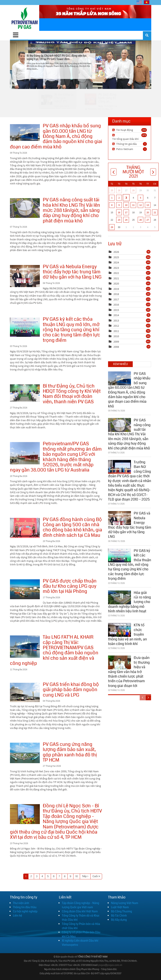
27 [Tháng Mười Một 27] (148, 220)
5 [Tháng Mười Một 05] (141, 198)
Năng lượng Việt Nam (125, 903)
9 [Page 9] (70, 876)
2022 (116, 273)
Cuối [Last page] (95, 876)
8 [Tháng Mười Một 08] (112, 205)
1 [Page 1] (26, 876)
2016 (116, 305)
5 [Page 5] (48, 876)
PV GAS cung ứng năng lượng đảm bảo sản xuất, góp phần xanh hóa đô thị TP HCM (25, 753)
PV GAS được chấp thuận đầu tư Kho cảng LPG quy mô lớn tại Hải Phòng (25, 589)
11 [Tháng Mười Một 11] (133, 205)
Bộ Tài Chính (119, 916)
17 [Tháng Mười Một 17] (126, 212)
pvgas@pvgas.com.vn (110, 965)
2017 (116, 299)
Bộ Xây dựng (119, 920)
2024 (116, 262)
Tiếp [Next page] (84, 876)
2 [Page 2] (31, 876)
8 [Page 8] (65, 876)
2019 (116, 289)
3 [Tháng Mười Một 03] (126, 198)
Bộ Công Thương (121, 911)
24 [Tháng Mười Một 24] (126, 220)
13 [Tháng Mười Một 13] (148, 205)
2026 (116, 252)
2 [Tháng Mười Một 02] (119, 198)
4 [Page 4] (42, 876)
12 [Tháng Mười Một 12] (141, 205)
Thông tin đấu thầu (25, 907)
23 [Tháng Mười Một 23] (119, 220)
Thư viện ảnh (21, 903)
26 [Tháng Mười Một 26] (141, 220)
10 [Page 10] (77, 876)
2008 (116, 347)
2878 (144, 135)
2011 (116, 331)
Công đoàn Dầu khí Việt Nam (80, 911)
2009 (116, 342)
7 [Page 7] (59, 876)
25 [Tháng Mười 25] (112, 190)
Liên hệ (18, 916)
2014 (116, 315)
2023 (116, 268)
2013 (116, 320)
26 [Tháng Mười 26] (119, 190)
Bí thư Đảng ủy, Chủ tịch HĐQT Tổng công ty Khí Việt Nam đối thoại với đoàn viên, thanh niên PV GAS (25, 393)
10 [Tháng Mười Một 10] (126, 205)
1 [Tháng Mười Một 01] (112, 198)
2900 (144, 130)
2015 (116, 310)
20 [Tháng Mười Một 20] (148, 212)
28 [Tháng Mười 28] (133, 190)
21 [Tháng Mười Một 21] (155, 212)
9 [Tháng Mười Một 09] (119, 205)
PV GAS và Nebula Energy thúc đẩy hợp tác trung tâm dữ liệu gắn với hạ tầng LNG (25, 276)
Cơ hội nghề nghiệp (25, 911)
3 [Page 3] (37, 876)
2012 (116, 326)
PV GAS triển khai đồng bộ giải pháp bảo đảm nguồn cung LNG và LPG (25, 692)
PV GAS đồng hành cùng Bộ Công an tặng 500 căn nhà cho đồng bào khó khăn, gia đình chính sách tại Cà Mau (25, 528)
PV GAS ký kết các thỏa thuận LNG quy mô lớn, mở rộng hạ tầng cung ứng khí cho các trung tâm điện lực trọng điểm (25, 327)
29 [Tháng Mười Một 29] (112, 227)
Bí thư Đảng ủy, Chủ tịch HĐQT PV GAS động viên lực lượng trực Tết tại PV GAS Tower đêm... (80, 65)
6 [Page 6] (54, 876)
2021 (116, 278)
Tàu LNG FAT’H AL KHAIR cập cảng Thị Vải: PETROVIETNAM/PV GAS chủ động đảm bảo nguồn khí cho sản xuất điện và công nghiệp (25, 647)
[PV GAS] (25, 18)
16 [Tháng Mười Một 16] (119, 212)
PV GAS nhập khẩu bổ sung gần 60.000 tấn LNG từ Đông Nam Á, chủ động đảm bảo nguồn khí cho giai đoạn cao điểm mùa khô (25, 132)
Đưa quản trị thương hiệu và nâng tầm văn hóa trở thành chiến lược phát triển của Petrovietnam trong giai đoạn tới (129, 671)
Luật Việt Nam (120, 907)
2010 (116, 336)
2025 (116, 257)
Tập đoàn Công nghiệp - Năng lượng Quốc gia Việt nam (80, 905)
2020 (116, 283)
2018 (116, 294)
